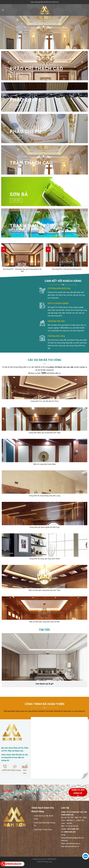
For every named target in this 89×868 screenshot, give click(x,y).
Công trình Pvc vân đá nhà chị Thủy (44, 401)
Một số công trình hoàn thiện (45, 464)
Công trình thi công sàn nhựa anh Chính (44, 559)
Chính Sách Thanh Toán (43, 833)
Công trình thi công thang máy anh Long (44, 496)
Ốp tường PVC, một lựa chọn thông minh (67, 269)
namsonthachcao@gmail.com (73, 841)
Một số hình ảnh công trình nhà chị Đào (44, 622)
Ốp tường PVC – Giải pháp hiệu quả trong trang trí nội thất (22, 270)
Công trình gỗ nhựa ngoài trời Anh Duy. (44, 527)
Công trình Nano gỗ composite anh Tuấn (44, 433)
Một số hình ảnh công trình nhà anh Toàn (44, 590)
